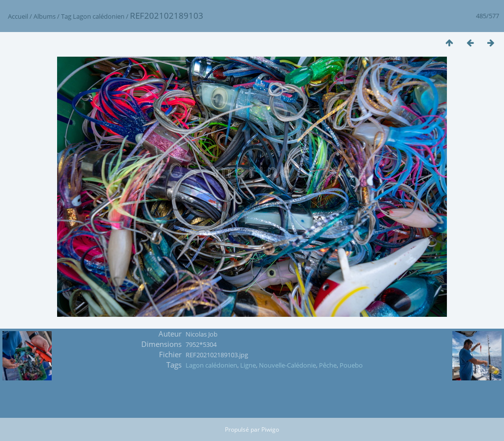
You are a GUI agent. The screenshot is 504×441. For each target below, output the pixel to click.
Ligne (248, 365)
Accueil (18, 16)
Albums (45, 16)
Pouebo (351, 365)
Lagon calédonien (99, 16)
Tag (66, 16)
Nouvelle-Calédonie (287, 365)
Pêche (328, 365)
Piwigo (270, 429)
